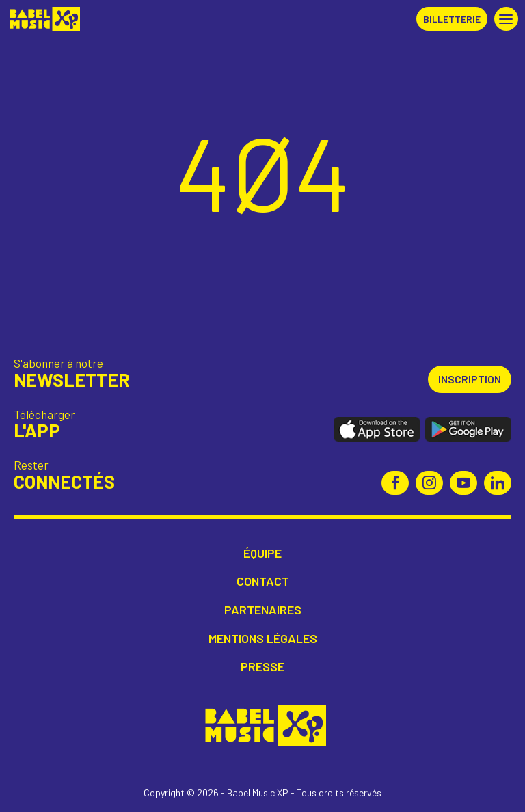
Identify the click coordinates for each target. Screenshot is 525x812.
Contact (263, 581)
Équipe (262, 553)
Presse (262, 667)
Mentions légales (263, 639)
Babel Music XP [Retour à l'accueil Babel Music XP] (43, 19)
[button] (506, 19)
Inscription (470, 379)
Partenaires (263, 610)
